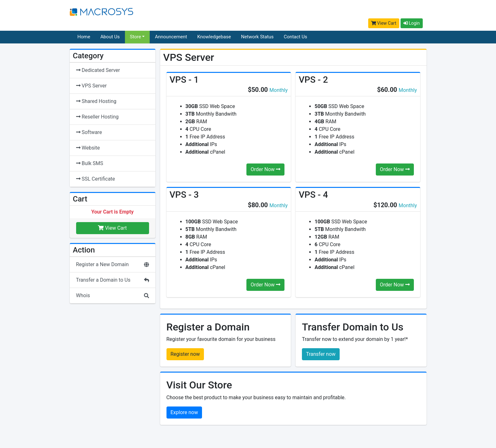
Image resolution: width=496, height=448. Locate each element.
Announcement (171, 37)
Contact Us (296, 37)
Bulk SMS (90, 163)
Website (88, 148)
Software (89, 132)
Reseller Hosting (97, 117)
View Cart (384, 23)
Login (412, 23)
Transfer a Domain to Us (113, 280)
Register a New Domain (113, 264)
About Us (110, 37)
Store (136, 37)
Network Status (257, 37)
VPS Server (91, 86)
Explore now (184, 412)
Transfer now (321, 354)
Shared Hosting (96, 101)
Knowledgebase (214, 37)
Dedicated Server (98, 70)
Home (84, 37)
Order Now (265, 169)
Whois (113, 295)
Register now (185, 354)
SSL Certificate (96, 179)
